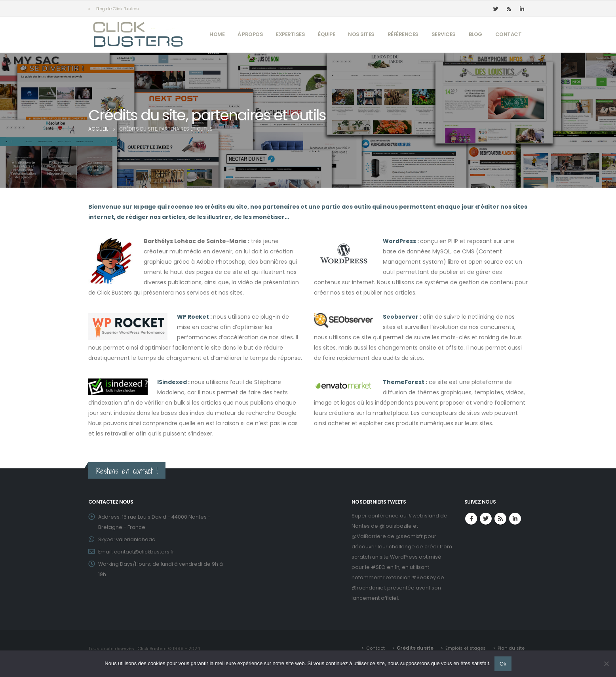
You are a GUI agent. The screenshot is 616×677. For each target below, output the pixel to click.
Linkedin (515, 519)
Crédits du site (415, 648)
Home (217, 34)
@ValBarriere (369, 536)
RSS (500, 519)
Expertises (290, 34)
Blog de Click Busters (118, 9)
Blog (475, 34)
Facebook (471, 519)
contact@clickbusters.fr (144, 552)
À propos (250, 34)
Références (403, 34)
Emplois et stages (466, 648)
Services (444, 34)
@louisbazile (395, 526)
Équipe (326, 34)
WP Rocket (193, 317)
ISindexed (172, 382)
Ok (503, 664)
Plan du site (511, 648)
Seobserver (401, 317)
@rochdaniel (368, 588)
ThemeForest (404, 382)
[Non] (606, 664)
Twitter (486, 519)
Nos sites (361, 34)
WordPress (399, 241)
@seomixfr (409, 536)
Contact (509, 34)
